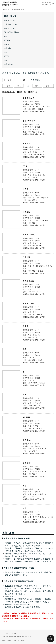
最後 (48, 86)
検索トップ (7, 9)
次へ (37, 86)
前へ (19, 86)
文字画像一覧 (8, 92)
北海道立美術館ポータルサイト (47, 3)
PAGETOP (51, 639)
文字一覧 (33, 92)
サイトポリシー (8, 633)
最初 (9, 86)
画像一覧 (21, 92)
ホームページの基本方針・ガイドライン (17, 637)
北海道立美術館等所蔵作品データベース (11, 3)
